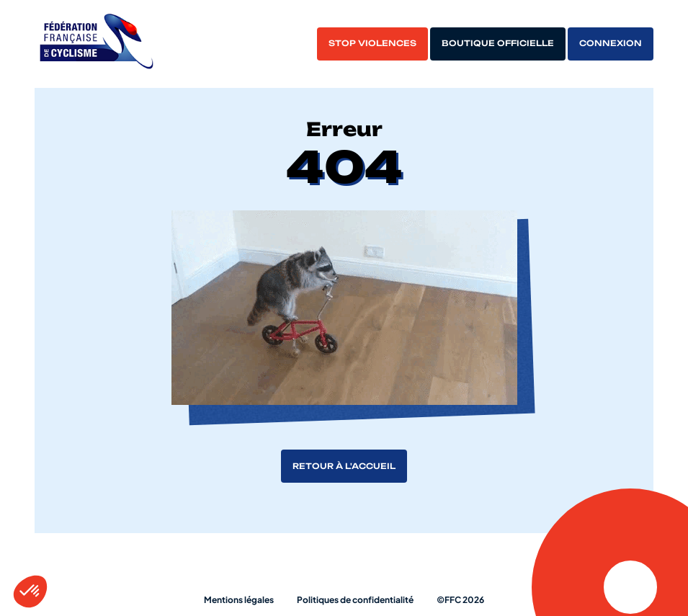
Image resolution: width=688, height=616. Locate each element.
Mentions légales (239, 600)
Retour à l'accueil (344, 466)
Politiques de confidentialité (355, 600)
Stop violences (372, 43)
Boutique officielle (498, 43)
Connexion (611, 43)
